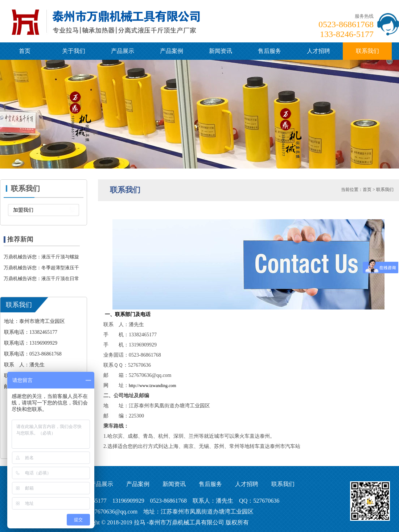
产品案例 (172, 51)
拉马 (140, 522)
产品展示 (123, 51)
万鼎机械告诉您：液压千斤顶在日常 (41, 279)
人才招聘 (318, 51)
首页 (25, 51)
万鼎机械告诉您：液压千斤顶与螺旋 (41, 257)
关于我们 (74, 51)
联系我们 (367, 51)
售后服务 (270, 51)
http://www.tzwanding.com (153, 386)
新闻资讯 (221, 51)
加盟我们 (23, 210)
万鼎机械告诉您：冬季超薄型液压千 (41, 268)
